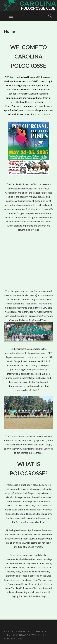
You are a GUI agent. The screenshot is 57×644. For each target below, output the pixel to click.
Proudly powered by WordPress (25, 631)
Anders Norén (13, 639)
